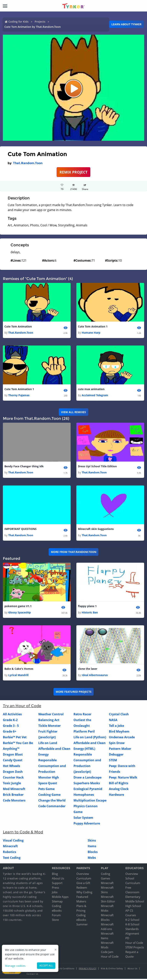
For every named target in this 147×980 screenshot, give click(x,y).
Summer (82, 925)
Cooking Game (49, 796)
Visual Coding (13, 841)
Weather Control (51, 715)
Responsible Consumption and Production (52, 767)
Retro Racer (82, 715)
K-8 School (132, 925)
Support (57, 884)
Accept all (46, 966)
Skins (92, 841)
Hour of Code (110, 958)
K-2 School (132, 921)
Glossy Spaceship (20, 613)
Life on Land (48, 744)
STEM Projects (135, 948)
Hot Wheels (11, 767)
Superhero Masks (87, 784)
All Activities (12, 715)
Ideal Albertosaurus (95, 676)
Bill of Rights (119, 784)
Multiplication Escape (90, 801)
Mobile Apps (60, 898)
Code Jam (107, 953)
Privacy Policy (88, 970)
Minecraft (10, 847)
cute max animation (91, 389)
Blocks (93, 853)
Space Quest (48, 784)
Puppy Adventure (87, 824)
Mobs (92, 859)
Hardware (116, 796)
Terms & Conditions (64, 970)
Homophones (84, 796)
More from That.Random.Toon (74, 552)
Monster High (49, 778)
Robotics (9, 853)
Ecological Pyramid (88, 790)
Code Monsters (14, 801)
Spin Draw (117, 744)
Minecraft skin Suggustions (96, 530)
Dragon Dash (13, 773)
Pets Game (46, 790)
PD (127, 939)
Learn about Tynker (126, 24)
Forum (56, 916)
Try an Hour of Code (22, 707)
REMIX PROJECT (73, 172)
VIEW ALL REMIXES (73, 412)
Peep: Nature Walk (123, 778)
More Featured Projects (74, 693)
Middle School (135, 902)
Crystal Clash (119, 715)
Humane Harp (91, 333)
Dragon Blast (13, 755)
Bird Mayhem (119, 732)
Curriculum (84, 879)
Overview (83, 875)
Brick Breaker (13, 796)
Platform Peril (84, 732)
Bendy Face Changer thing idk (24, 467)
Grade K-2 (10, 721)
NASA (113, 721)
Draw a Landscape (87, 778)
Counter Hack (13, 778)
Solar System (83, 819)
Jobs (55, 893)
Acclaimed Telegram (95, 396)
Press (55, 889)
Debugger (116, 755)
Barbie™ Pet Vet (15, 738)
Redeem (82, 889)
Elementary (133, 898)
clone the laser (88, 670)
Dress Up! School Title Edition (97, 467)
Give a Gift (83, 884)
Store (55, 921)
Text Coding (12, 859)
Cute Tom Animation (18, 327)
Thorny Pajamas (19, 396)
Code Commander (52, 807)
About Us (58, 879)
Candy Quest (13, 761)
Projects (40, 22)
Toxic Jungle (12, 784)
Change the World (52, 801)
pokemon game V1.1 (18, 607)
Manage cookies (15, 966)
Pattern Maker (120, 750)
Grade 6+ (10, 732)
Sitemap (57, 902)
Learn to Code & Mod (23, 833)
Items (92, 847)
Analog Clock (119, 790)
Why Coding (84, 893)
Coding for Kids (18, 22)
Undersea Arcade (122, 738)
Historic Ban (90, 613)
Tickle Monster (49, 727)
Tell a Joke (116, 727)
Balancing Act (49, 721)
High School (133, 907)
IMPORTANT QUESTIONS (20, 530)
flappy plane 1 (87, 607)
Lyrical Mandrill (18, 676)
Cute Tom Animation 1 (93, 327)
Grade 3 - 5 (11, 727)
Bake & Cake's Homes (19, 670)
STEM (113, 761)
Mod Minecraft (14, 790)
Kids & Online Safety (112, 970)
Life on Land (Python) (90, 738)
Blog (55, 875)
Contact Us (32, 975)
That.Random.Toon (28, 163)
